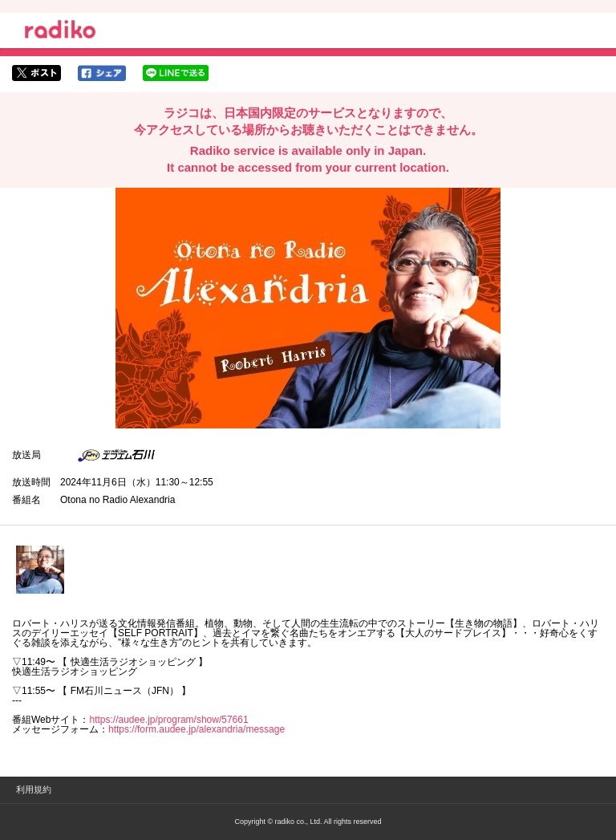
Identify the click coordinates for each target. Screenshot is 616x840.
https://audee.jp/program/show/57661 (168, 720)
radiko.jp (60, 32)
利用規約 (34, 789)
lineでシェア (176, 73)
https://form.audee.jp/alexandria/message (197, 729)
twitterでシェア (36, 73)
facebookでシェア (102, 73)
